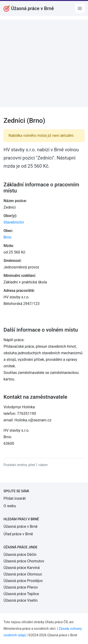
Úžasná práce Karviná (22, 568)
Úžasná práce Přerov (21, 587)
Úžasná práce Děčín (20, 555)
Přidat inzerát (15, 498)
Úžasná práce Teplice (21, 594)
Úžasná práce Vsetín (21, 600)
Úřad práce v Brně (18, 534)
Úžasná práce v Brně (21, 526)
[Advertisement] (44, 63)
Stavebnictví (14, 222)
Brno (7, 237)
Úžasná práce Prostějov (23, 581)
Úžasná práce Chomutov (24, 561)
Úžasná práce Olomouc (23, 574)
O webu (10, 506)
